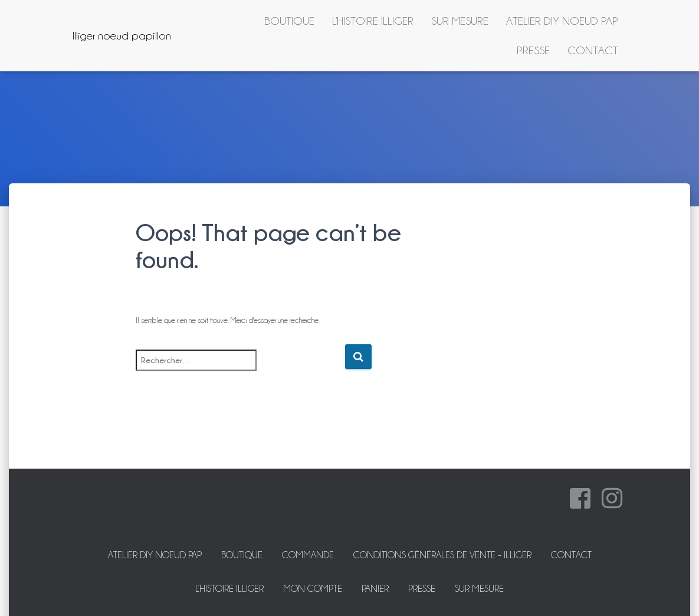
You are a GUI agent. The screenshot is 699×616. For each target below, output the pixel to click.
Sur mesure (460, 21)
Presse (533, 50)
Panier (375, 589)
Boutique (289, 21)
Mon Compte (313, 589)
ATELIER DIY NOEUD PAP (562, 21)
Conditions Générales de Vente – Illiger (442, 555)
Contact (593, 50)
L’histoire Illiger (373, 21)
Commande (308, 555)
